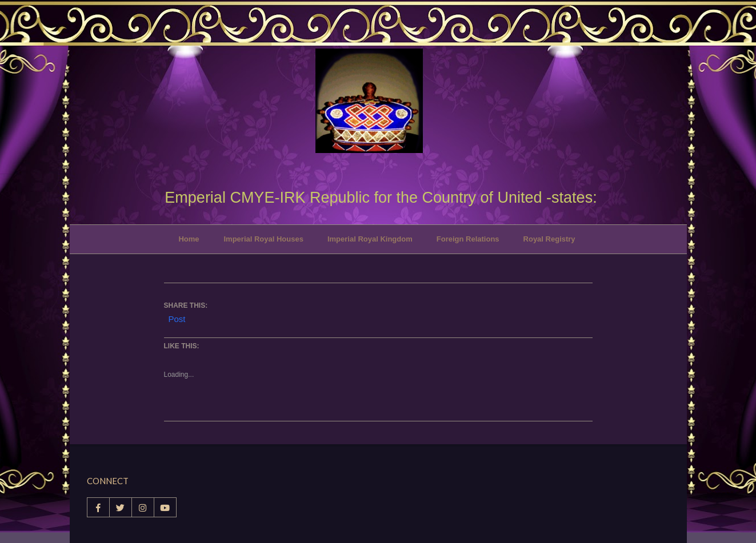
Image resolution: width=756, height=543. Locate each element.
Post (177, 318)
